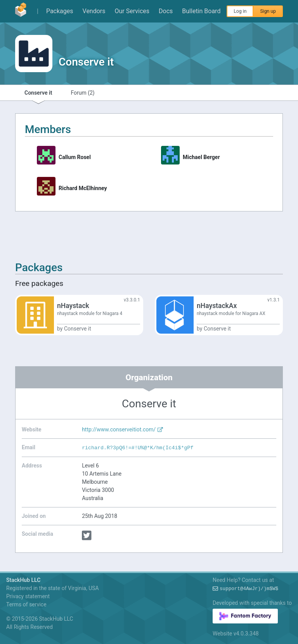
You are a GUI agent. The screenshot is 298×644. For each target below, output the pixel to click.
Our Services (132, 11)
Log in (240, 11)
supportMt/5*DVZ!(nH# (249, 589)
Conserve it (38, 93)
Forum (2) (82, 93)
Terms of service (26, 604)
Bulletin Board (201, 11)
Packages (60, 11)
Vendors (94, 11)
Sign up (268, 11)
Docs (166, 11)
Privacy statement (28, 596)
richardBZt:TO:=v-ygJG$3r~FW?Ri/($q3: (138, 448)
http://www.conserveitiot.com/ (123, 429)
